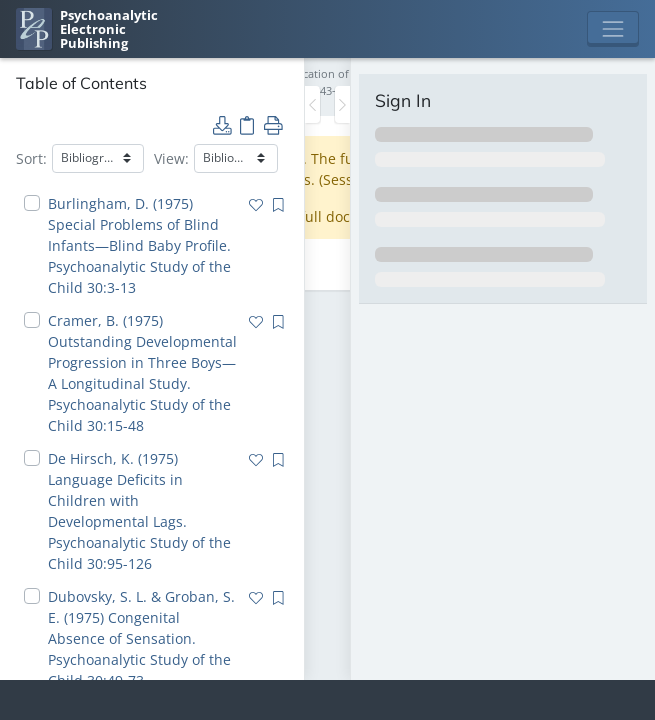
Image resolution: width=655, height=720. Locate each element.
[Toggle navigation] (613, 29)
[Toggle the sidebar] (312, 104)
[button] (222, 124)
